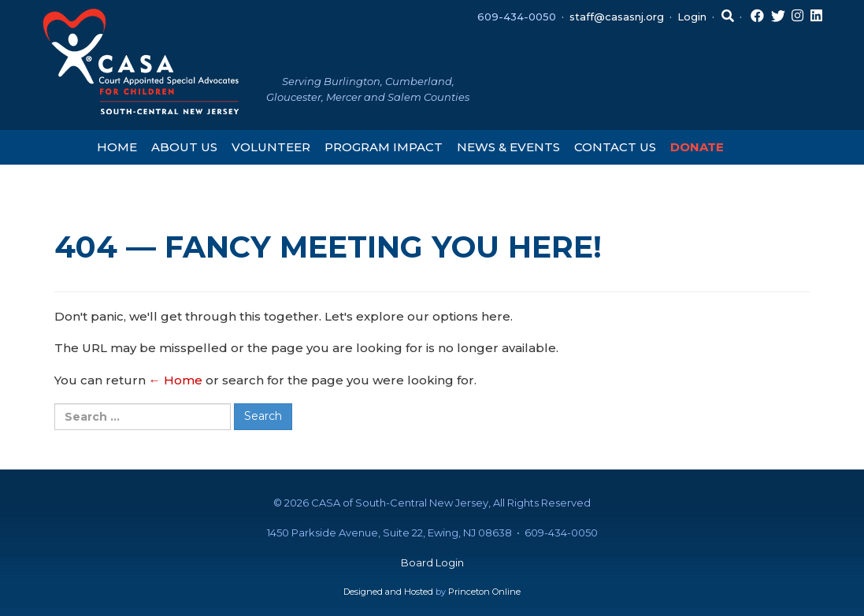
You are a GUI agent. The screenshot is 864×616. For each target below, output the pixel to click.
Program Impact (384, 147)
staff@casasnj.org (617, 17)
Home (117, 147)
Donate (697, 147)
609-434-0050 (517, 17)
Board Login (432, 562)
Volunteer (271, 147)
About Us (184, 147)
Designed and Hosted (388, 592)
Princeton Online (484, 592)
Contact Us (615, 147)
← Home (176, 380)
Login (692, 17)
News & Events (508, 147)
